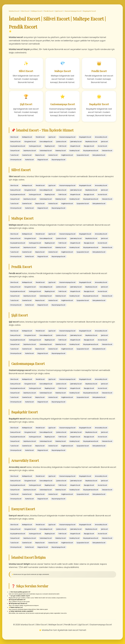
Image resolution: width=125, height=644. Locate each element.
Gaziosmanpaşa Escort (73, 11)
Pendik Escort (49, 11)
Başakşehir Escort (90, 11)
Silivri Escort (25, 11)
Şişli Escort (59, 11)
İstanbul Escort (14, 11)
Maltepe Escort (37, 11)
